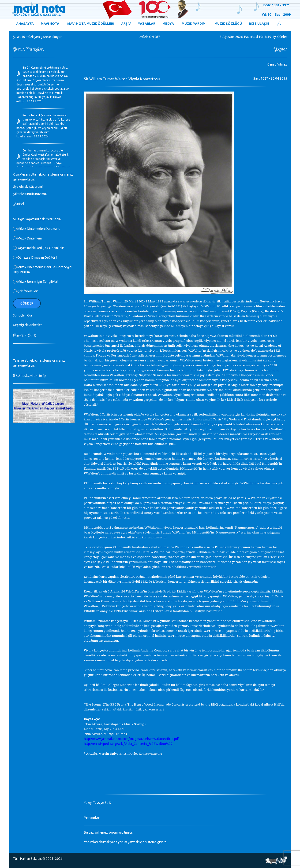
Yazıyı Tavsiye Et (98, 803)
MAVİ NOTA (50, 24)
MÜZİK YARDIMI (194, 24)
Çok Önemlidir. (26, 291)
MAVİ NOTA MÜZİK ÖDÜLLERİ (91, 24)
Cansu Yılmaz (277, 64)
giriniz (162, 842)
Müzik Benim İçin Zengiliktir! (36, 282)
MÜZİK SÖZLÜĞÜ (228, 24)
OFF (157, 37)
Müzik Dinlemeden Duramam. (36, 229)
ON (151, 37)
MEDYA (168, 24)
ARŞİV (126, 24)
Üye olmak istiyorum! (28, 187)
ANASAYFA (25, 24)
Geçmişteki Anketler (27, 325)
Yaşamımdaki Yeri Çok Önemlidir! (38, 248)
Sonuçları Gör (23, 315)
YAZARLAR (147, 24)
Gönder (27, 303)
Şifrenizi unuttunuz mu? (30, 194)
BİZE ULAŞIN (259, 24)
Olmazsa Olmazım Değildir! (35, 257)
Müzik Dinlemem (27, 238)
